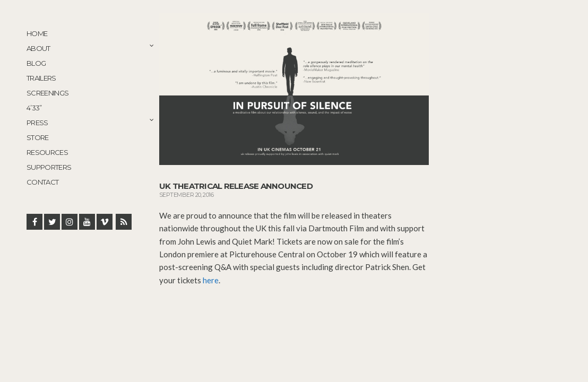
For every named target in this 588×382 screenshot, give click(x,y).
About (38, 48)
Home (37, 33)
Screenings (48, 93)
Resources (47, 152)
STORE (38, 137)
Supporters (49, 167)
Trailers (41, 78)
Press (37, 123)
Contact (42, 182)
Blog (36, 63)
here (211, 280)
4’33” (34, 108)
